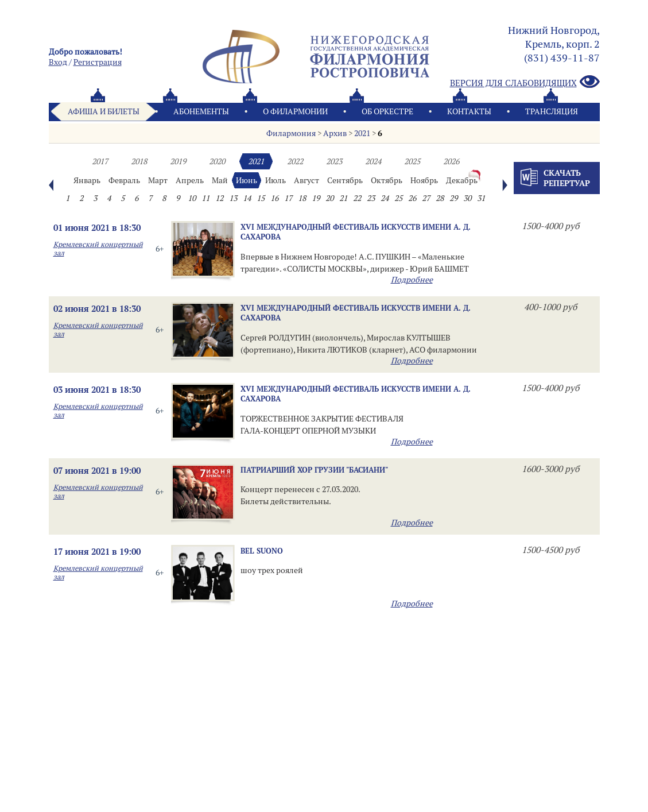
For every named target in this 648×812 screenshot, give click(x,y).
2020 (217, 161)
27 (426, 198)
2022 (295, 161)
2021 (362, 133)
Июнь (247, 180)
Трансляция (552, 111)
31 (481, 198)
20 (329, 198)
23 (371, 198)
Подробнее (412, 280)
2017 (100, 161)
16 (274, 198)
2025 (412, 161)
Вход (58, 62)
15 (261, 198)
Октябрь (387, 180)
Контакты (469, 111)
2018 (139, 161)
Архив (335, 133)
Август (306, 180)
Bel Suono (262, 551)
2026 (451, 161)
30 (467, 198)
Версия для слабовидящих (525, 82)
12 (219, 198)
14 (247, 198)
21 (343, 198)
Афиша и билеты (104, 111)
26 (412, 198)
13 (233, 198)
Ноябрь (424, 180)
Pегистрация (98, 62)
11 (205, 198)
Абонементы (201, 111)
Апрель (190, 180)
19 (316, 198)
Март (158, 180)
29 (453, 198)
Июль (276, 180)
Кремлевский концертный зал (98, 249)
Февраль (124, 180)
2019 (178, 161)
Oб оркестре (387, 111)
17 (288, 198)
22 (357, 198)
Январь (87, 180)
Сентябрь (345, 180)
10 (192, 198)
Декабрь (462, 180)
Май (220, 180)
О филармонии (295, 111)
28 (440, 198)
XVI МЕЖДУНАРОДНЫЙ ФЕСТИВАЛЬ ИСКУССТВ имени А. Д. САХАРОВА (356, 232)
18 (302, 198)
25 (398, 198)
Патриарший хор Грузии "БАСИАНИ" (314, 470)
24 (385, 198)
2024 (373, 161)
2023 (334, 161)
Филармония (291, 133)
